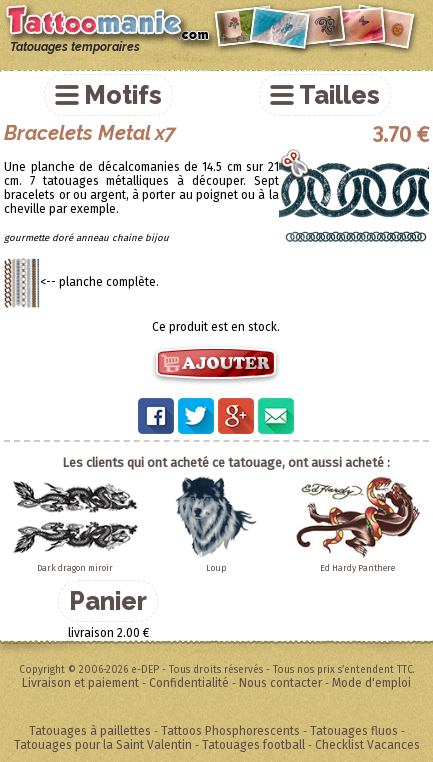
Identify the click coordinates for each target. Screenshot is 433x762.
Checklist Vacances (367, 745)
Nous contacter (280, 683)
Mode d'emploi (371, 683)
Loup (216, 568)
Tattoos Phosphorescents (230, 731)
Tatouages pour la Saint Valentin (103, 745)
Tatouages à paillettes (90, 731)
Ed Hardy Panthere (357, 568)
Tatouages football (253, 745)
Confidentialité (189, 683)
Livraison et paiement (80, 683)
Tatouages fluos (354, 731)
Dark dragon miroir (75, 568)
